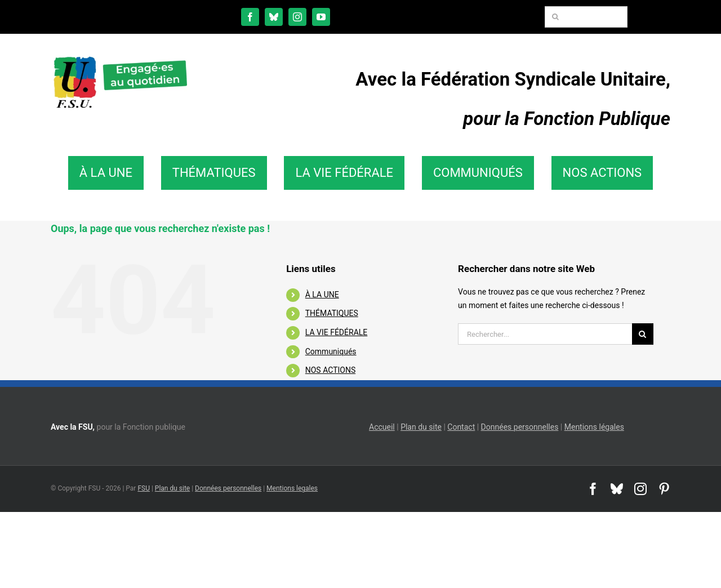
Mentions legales (292, 488)
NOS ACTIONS (330, 370)
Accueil (382, 427)
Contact (461, 427)
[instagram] (297, 17)
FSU (144, 488)
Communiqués (331, 351)
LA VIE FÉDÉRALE (337, 332)
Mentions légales (594, 427)
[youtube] (321, 17)
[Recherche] (555, 17)
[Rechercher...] (545, 334)
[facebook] (250, 17)
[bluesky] (274, 17)
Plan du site (421, 427)
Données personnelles (520, 427)
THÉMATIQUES (332, 313)
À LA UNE (322, 295)
